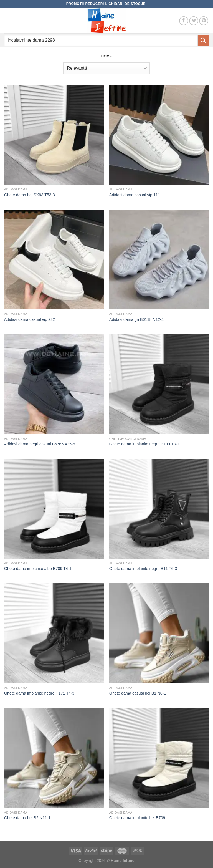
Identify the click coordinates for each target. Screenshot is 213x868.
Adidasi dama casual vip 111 (135, 195)
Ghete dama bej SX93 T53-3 (30, 195)
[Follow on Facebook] (184, 21)
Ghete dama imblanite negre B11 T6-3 (143, 569)
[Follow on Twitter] (194, 21)
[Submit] (203, 40)
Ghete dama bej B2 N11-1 (27, 818)
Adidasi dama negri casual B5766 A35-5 (40, 444)
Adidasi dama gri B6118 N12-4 (136, 319)
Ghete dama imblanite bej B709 (137, 818)
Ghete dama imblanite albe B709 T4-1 (38, 569)
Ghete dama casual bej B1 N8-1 (138, 693)
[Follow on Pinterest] (204, 21)
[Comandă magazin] (106, 68)
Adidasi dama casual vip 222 (30, 319)
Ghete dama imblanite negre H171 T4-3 (39, 693)
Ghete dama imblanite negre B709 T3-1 (144, 444)
